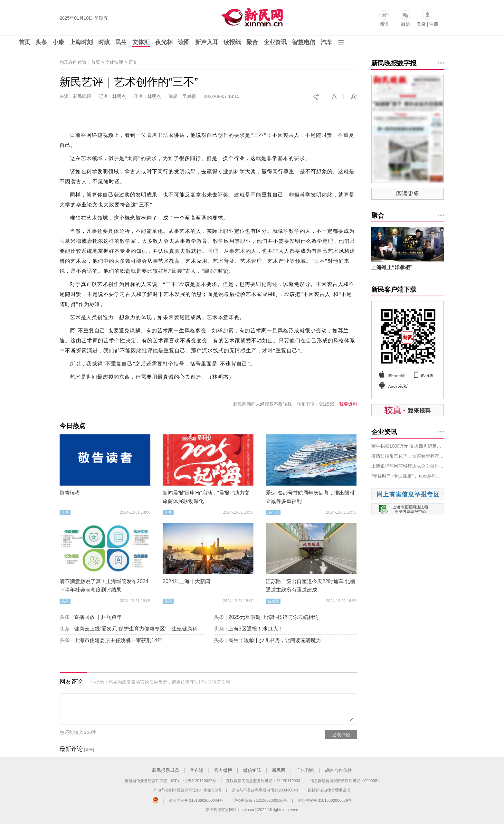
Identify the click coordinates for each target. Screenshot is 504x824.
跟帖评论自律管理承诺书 (329, 790)
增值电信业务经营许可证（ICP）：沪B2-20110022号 (170, 781)
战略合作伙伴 (338, 770)
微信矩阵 (252, 770)
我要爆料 (348, 404)
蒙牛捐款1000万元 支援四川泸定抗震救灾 (408, 446)
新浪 (384, 24)
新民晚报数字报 (394, 63)
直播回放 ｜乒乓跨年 (98, 617)
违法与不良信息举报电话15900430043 (265, 790)
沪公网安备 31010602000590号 (260, 800)
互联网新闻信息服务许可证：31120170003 (263, 781)
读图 (184, 42)
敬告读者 (70, 493)
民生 (121, 42)
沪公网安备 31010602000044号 (196, 800)
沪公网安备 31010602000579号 (325, 800)
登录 (421, 24)
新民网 (279, 770)
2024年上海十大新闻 (186, 581)
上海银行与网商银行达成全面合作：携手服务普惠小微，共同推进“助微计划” (408, 466)
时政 (104, 42)
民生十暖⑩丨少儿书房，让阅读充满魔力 (275, 640)
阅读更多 (408, 194)
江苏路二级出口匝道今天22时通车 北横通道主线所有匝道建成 (310, 586)
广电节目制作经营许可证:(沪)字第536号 (188, 790)
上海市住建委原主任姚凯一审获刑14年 (118, 640)
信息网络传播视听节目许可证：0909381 (345, 781)
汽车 (327, 42)
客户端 (196, 770)
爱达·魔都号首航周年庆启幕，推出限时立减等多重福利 (310, 497)
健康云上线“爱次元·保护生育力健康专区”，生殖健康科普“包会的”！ (150, 629)
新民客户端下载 (394, 289)
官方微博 (223, 770)
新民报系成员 (166, 770)
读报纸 (232, 42)
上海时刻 (81, 42)
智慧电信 (304, 42)
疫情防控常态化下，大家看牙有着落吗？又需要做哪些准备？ (408, 456)
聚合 (252, 42)
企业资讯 (275, 42)
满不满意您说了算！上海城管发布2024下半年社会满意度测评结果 (104, 586)
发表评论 (341, 735)
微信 (405, 24)
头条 (41, 42)
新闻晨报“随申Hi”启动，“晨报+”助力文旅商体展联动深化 (206, 497)
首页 (24, 42)
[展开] (89, 750)
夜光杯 (164, 42)
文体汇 (141, 42)
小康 (58, 42)
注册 (434, 24)
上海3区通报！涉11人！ (256, 629)
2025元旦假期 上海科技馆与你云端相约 (273, 617)
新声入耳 (207, 42)
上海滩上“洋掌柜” (392, 267)
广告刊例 (305, 770)
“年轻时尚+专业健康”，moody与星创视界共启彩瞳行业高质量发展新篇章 (408, 476)
